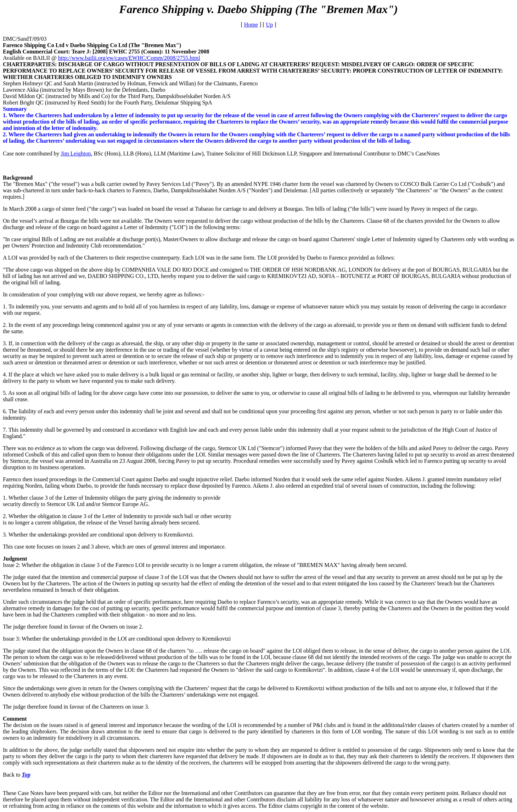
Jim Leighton (76, 154)
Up (270, 25)
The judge (15, 651)
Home (251, 25)
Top (26, 775)
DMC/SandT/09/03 (25, 39)
